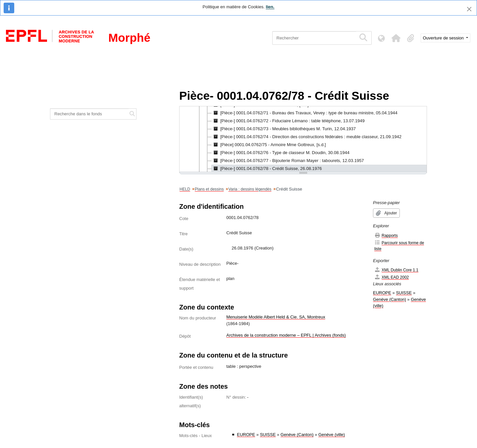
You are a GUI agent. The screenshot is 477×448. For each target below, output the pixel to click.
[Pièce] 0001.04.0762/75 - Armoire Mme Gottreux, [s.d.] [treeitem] (269, 145)
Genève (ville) (332, 435)
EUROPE (246, 435)
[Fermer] (469, 9)
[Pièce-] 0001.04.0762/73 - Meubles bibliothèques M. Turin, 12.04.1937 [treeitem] (284, 129)
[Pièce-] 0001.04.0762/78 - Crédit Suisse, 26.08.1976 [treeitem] (267, 169)
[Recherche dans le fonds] (89, 114)
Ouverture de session (444, 38)
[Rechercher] (314, 38)
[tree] (303, 140)
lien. (270, 7)
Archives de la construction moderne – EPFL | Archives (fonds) (286, 335)
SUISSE (268, 435)
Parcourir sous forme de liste (399, 246)
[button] (396, 38)
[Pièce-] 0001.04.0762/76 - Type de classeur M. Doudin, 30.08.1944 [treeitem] (281, 153)
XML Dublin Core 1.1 (396, 270)
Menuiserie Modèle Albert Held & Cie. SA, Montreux (276, 317)
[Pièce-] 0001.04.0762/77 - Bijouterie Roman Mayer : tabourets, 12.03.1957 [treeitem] (288, 161)
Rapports (386, 235)
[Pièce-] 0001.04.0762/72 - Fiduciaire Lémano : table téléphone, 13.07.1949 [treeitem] (288, 121)
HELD (185, 189)
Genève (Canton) (297, 435)
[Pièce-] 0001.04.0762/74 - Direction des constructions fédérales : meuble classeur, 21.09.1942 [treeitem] (307, 137)
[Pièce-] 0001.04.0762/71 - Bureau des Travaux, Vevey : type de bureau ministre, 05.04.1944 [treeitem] (305, 113)
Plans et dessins (209, 189)
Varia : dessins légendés (250, 189)
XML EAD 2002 (392, 277)
